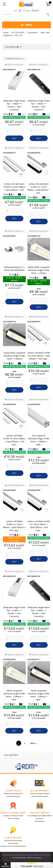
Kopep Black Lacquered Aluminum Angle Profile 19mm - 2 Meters (14, 356)
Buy (14, 138)
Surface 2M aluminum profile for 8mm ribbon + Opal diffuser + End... (14, 187)
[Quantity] (14, 131)
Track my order (8, 855)
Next (34, 743)
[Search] (27, 14)
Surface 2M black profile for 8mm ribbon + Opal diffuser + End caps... (39, 356)
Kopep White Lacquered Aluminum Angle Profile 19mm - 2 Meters (39, 270)
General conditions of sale (34, 855)
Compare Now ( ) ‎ (15, 59)
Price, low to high (14, 47)
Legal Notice (19, 855)
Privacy (48, 855)
